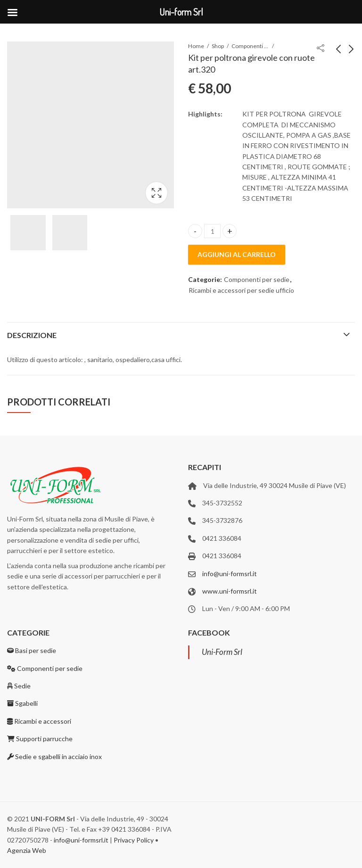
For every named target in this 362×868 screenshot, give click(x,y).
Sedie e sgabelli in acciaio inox (54, 756)
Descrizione (32, 335)
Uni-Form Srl (222, 652)
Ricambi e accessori (39, 721)
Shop (218, 46)
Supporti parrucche (40, 739)
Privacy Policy (134, 840)
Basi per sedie (32, 650)
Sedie (19, 686)
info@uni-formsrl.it (230, 574)
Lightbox (156, 193)
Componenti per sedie (250, 46)
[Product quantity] (212, 231)
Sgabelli (22, 703)
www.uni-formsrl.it (230, 591)
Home (196, 46)
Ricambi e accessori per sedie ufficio (241, 290)
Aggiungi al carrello (237, 254)
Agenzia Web (27, 850)
